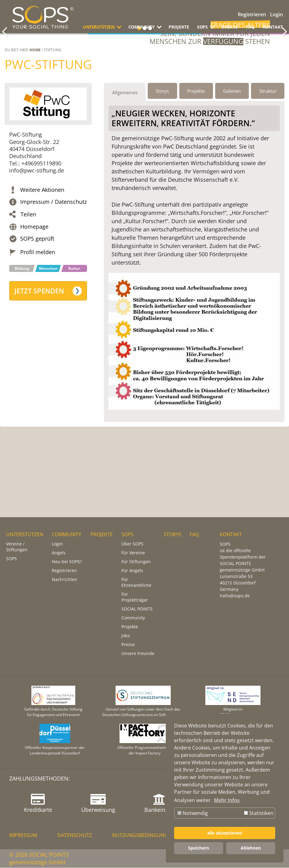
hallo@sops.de (235, 596)
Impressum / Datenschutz (53, 258)
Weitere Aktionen (42, 246)
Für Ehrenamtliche (136, 583)
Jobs (126, 636)
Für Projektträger (135, 597)
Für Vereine (133, 553)
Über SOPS (132, 544)
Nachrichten (65, 580)
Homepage (34, 283)
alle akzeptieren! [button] (225, 833)
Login (276, 14)
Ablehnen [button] (251, 848)
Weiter (284, 60)
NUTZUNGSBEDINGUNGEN (143, 835)
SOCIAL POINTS (137, 609)
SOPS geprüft (37, 294)
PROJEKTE (179, 27)
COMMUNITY (67, 535)
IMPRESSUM (23, 835)
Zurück (5, 60)
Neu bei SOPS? (67, 562)
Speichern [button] (199, 848)
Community (133, 618)
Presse (128, 645)
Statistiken (259, 813)
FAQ (250, 27)
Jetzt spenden (39, 347)
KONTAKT (273, 27)
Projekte (130, 627)
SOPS (11, 559)
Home (35, 106)
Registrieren (252, 14)
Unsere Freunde (138, 654)
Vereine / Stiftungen (17, 547)
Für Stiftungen (136, 562)
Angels (59, 553)
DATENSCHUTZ (75, 835)
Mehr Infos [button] (227, 800)
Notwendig (193, 813)
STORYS (230, 27)
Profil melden (38, 308)
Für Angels (132, 571)
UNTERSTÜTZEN (25, 535)
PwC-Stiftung (48, 120)
